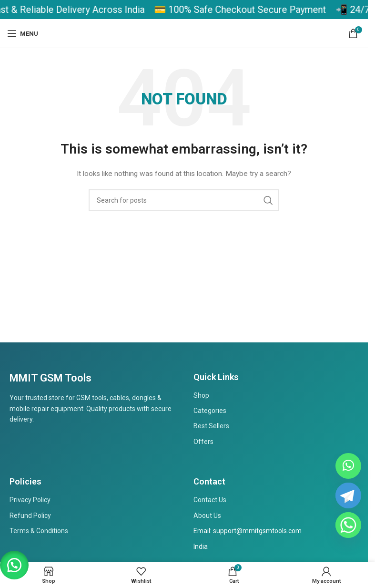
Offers (203, 442)
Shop (201, 395)
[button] (14, 564)
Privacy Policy (30, 500)
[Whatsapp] (348, 525)
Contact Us (210, 500)
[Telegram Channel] (348, 495)
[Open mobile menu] (23, 33)
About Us (207, 516)
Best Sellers (211, 426)
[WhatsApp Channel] (348, 466)
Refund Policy (30, 516)
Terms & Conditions (39, 531)
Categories (210, 411)
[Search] (184, 200)
